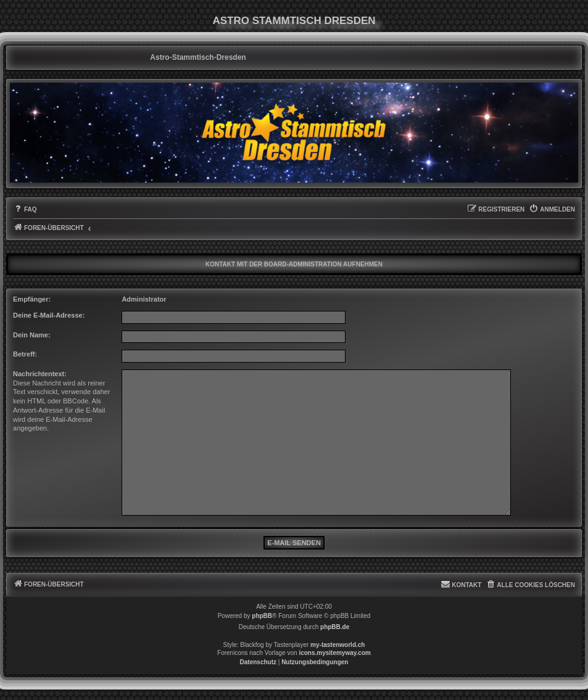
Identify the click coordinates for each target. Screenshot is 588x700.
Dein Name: (32, 335)
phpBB (262, 616)
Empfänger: (32, 299)
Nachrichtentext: (40, 374)
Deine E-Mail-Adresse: (49, 315)
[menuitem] (25, 210)
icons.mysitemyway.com (335, 653)
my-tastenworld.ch (337, 645)
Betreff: (25, 354)
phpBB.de (335, 627)
